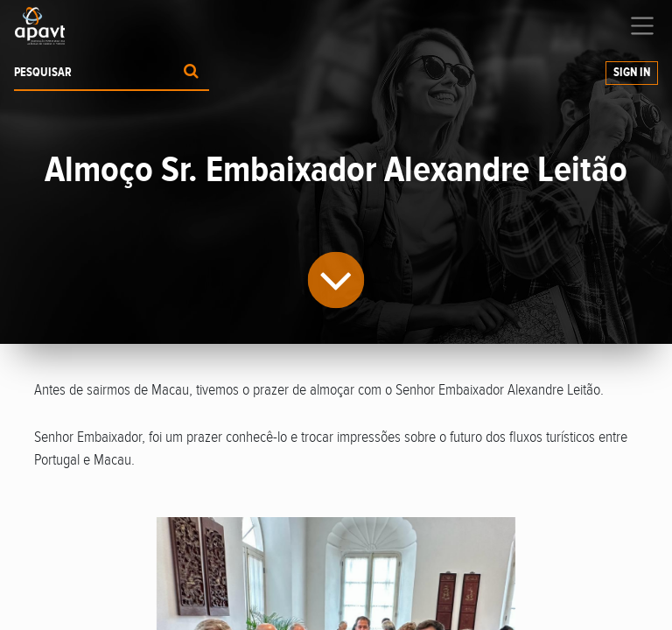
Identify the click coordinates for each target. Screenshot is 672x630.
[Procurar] (191, 73)
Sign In (632, 73)
